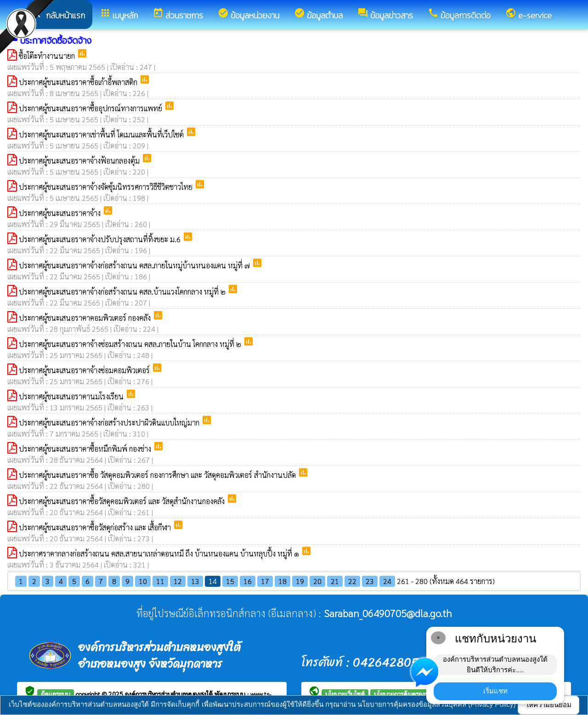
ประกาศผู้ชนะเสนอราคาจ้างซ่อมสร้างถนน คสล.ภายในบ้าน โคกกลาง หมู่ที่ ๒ (131, 344)
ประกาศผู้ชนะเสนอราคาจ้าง (61, 213)
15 (230, 581)
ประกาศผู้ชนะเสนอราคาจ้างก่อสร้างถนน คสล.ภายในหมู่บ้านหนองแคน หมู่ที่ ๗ (135, 265)
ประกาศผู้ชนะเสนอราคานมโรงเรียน (72, 396)
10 (143, 581)
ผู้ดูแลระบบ (56, 694)
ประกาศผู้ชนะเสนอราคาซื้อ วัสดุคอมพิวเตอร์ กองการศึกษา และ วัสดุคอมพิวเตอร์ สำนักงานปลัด (158, 475)
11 (160, 581)
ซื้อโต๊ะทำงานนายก (48, 56)
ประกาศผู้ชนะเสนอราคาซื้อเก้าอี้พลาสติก (79, 82)
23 (370, 581)
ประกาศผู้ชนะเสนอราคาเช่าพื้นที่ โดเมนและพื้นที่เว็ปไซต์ (102, 134)
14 (213, 581)
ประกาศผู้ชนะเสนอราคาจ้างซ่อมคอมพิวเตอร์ (85, 370)
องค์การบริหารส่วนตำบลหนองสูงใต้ (170, 694)
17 (265, 581)
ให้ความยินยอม (548, 705)
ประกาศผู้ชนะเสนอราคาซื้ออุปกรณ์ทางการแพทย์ (91, 108)
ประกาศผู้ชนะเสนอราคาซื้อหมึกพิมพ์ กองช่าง (86, 449)
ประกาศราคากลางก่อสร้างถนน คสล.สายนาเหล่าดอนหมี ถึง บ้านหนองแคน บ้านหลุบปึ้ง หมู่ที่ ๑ (160, 553)
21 (335, 581)
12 (178, 581)
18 (283, 581)
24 (387, 581)
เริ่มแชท (495, 691)
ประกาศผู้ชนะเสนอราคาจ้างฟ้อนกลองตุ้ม (80, 161)
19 (300, 581)
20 (317, 581)
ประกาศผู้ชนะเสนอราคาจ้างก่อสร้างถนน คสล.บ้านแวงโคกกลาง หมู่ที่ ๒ (123, 292)
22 (352, 581)
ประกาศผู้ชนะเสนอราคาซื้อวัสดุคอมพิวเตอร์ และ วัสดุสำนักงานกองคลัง (123, 501)
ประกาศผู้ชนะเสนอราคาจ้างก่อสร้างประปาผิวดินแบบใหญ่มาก (110, 423)
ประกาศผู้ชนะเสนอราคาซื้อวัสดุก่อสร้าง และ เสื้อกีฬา (96, 527)
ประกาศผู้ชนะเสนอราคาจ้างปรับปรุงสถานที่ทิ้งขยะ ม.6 (101, 239)
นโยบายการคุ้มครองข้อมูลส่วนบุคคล (420, 694)
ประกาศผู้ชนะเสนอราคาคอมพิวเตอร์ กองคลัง (86, 318)
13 (195, 581)
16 (248, 581)
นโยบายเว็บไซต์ (345, 694)
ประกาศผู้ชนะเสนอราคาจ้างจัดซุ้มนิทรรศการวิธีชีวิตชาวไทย (107, 187)
